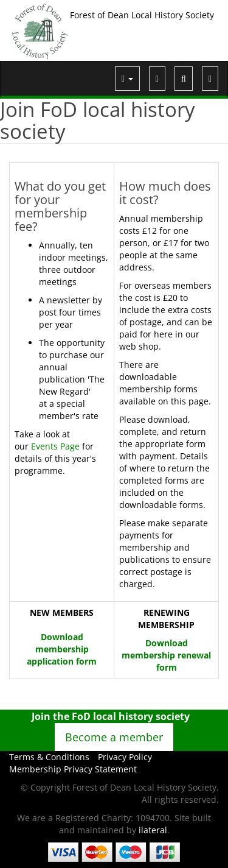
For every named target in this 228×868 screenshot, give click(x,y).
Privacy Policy (125, 757)
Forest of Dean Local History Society (142, 15)
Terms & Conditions (49, 757)
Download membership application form (62, 649)
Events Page (55, 446)
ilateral (153, 830)
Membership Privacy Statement (73, 769)
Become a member (114, 737)
